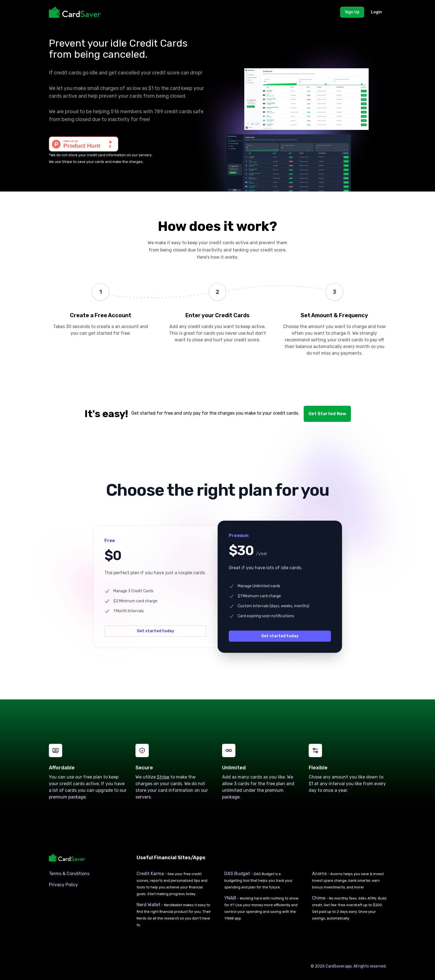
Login (376, 12)
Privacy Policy (63, 884)
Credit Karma (151, 873)
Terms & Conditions (69, 873)
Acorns (320, 873)
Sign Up (352, 12)
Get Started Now (327, 413)
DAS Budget (238, 873)
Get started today (155, 631)
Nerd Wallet (149, 904)
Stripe (67, 162)
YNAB (231, 898)
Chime (319, 898)
